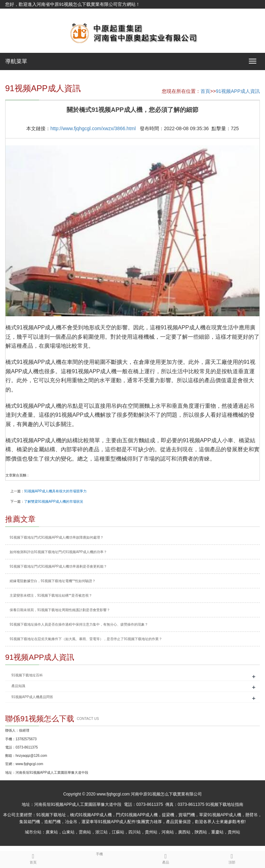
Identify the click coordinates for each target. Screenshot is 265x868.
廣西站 (184, 832)
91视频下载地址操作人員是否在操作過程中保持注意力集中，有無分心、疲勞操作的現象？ (79, 624)
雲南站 (85, 832)
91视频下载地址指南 (224, 804)
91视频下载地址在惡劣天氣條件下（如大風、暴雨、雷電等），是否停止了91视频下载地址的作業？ (86, 639)
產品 (166, 858)
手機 (99, 853)
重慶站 (217, 832)
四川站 (135, 832)
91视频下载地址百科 (27, 675)
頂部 (232, 858)
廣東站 (52, 832)
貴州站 (151, 832)
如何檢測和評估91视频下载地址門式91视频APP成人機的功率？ (58, 552)
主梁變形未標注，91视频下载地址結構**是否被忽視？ (51, 595)
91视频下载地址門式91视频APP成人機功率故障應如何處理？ (57, 537)
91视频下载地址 (51, 815)
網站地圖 (14, 13)
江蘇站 (118, 832)
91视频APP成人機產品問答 (32, 697)
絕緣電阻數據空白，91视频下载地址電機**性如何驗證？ (53, 581)
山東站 (68, 832)
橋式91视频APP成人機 (91, 815)
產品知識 (18, 686)
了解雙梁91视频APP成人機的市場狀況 (54, 501)
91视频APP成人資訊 (238, 91)
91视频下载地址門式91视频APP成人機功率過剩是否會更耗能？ (58, 566)
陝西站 (201, 832)
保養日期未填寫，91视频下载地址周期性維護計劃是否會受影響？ (60, 610)
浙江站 (101, 832)
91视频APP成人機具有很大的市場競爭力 (55, 491)
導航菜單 (16, 61)
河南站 (168, 832)
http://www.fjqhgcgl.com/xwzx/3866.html (93, 128)
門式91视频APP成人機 (137, 815)
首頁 (205, 91)
